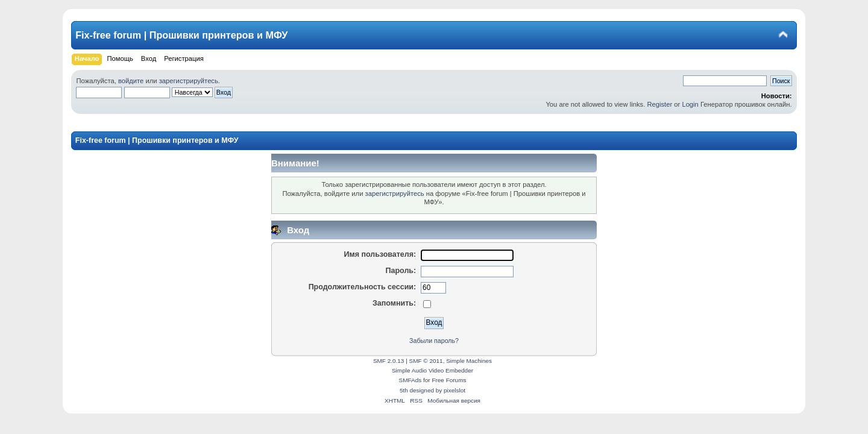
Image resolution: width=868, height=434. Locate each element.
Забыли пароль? (434, 341)
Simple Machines (469, 361)
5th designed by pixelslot (432, 390)
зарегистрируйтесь (189, 81)
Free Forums (449, 380)
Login (690, 104)
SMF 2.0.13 (389, 361)
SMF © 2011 (426, 361)
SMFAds (410, 380)
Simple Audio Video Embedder (432, 370)
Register (659, 104)
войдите (131, 81)
